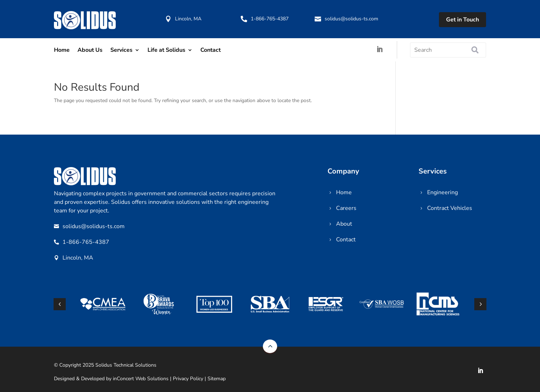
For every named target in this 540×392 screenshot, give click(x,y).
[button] (480, 304)
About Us (90, 50)
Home (62, 50)
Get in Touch (462, 20)
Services (121, 50)
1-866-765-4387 (270, 19)
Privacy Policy (188, 379)
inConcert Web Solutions (141, 379)
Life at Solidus (166, 50)
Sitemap (217, 379)
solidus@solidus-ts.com (351, 19)
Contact (211, 50)
